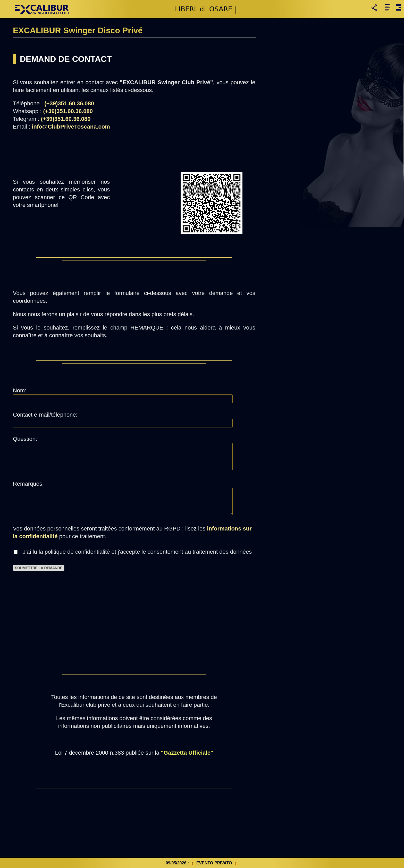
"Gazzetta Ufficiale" (187, 753)
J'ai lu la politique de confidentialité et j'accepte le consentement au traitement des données (135, 552)
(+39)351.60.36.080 (69, 103)
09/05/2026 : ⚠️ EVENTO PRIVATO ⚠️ (202, 863)
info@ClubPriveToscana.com (71, 127)
